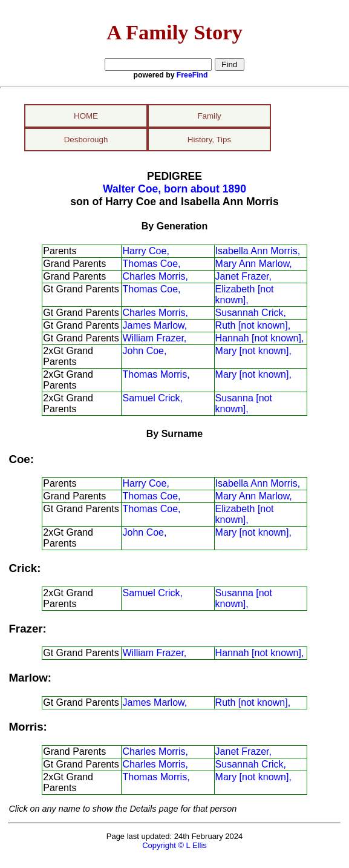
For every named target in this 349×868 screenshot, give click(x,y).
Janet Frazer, (243, 276)
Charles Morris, (155, 276)
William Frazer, (154, 338)
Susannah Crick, (251, 313)
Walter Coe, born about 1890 (174, 189)
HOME (86, 116)
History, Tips (209, 140)
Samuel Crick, (152, 398)
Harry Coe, (145, 251)
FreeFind (192, 75)
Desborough (86, 140)
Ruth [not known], (253, 325)
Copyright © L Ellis (174, 845)
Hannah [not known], (260, 338)
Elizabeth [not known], (245, 294)
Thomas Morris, (156, 374)
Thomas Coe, (151, 264)
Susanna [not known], (244, 403)
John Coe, (144, 351)
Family (209, 116)
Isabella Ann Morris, (258, 251)
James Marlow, (155, 325)
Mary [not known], (253, 351)
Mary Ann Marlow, (254, 264)
